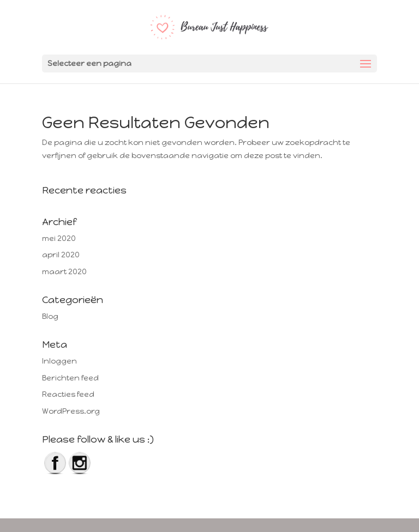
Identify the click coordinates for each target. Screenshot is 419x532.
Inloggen (59, 361)
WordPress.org (71, 411)
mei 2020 (59, 238)
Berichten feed (70, 378)
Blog (50, 316)
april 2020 (61, 255)
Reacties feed (68, 394)
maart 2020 (64, 272)
